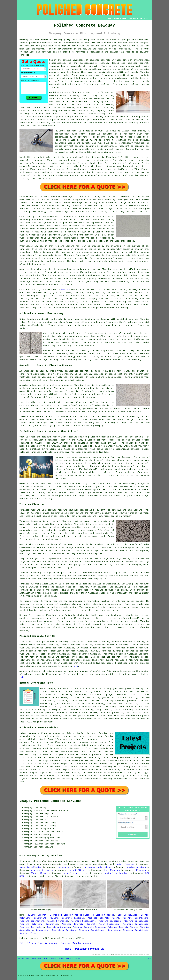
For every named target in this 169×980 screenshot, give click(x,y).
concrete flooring (66, 861)
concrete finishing (104, 707)
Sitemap (21, 958)
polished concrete (35, 666)
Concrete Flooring (30, 933)
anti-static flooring (32, 710)
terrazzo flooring (73, 544)
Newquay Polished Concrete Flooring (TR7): (45, 40)
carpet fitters (78, 870)
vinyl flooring (111, 870)
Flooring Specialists (83, 921)
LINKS (117, 19)
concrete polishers (110, 299)
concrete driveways (42, 870)
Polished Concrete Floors (76, 915)
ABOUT (124, 19)
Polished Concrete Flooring (43, 915)
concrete (36, 305)
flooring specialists (86, 876)
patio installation (31, 867)
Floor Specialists (127, 915)
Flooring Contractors (136, 918)
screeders (63, 867)
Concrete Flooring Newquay (76, 943)
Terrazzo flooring (30, 510)
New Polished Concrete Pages (37, 958)
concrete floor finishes (76, 704)
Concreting (40, 918)
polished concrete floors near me (57, 751)
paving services (137, 867)
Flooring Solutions (110, 921)
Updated (54, 958)
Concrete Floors (65, 958)
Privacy (148, 958)
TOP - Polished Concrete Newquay (38, 943)
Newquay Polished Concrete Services (51, 801)
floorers (141, 870)
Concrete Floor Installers (103, 924)
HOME (109, 19)
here (75, 666)
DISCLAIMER (144, 19)
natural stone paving (75, 873)
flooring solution (139, 660)
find (29, 642)
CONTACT (133, 19)
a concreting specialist (48, 864)
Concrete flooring (30, 290)
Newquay (66, 290)
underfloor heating (116, 873)
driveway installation (98, 867)
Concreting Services (58, 927)
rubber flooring (125, 864)
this (22, 677)
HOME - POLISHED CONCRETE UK (84, 949)
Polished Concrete (103, 915)
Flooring (77, 958)
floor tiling (38, 873)
